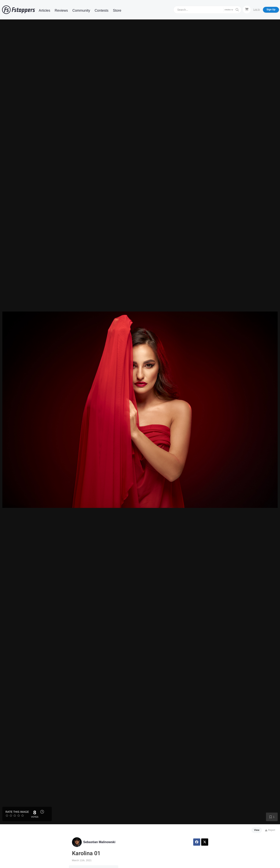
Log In (257, 10)
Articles (44, 10)
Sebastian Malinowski (99, 842)
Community (81, 10)
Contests (101, 10)
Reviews (61, 10)
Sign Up (271, 10)
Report (270, 830)
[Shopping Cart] (247, 10)
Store (117, 10)
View (257, 830)
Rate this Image (17, 812)
